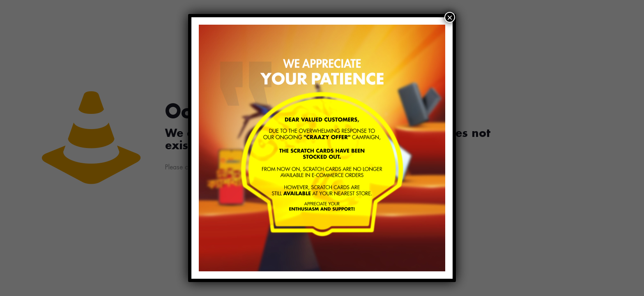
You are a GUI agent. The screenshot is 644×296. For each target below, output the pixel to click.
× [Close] (450, 17)
